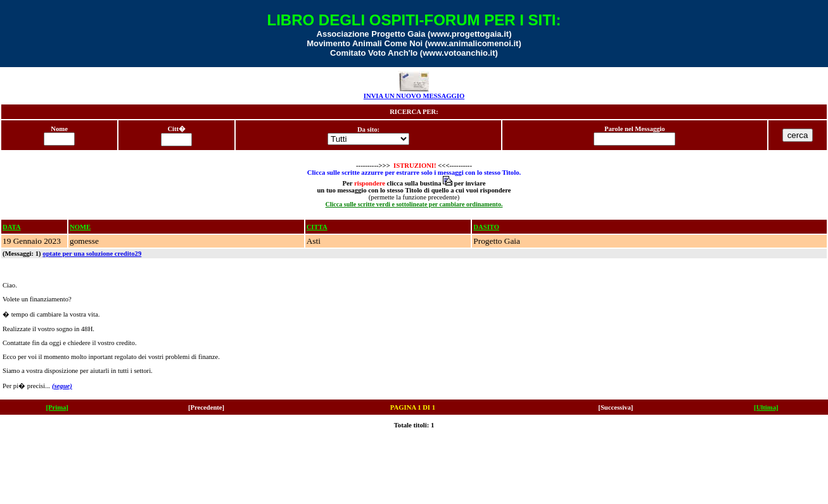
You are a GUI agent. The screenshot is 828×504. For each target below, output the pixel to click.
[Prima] (57, 407)
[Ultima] (766, 407)
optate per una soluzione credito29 (92, 254)
